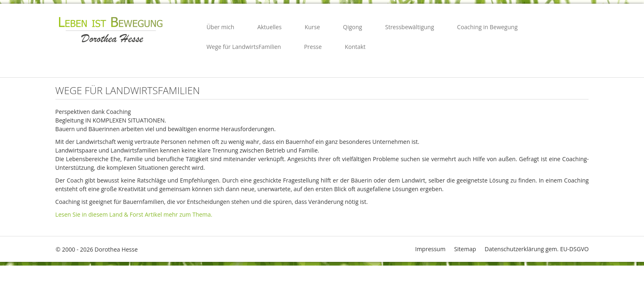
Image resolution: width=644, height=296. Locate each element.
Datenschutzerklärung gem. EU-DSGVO (537, 249)
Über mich (221, 27)
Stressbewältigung (410, 27)
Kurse (312, 27)
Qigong (353, 27)
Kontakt (355, 47)
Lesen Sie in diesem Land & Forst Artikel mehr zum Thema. (134, 214)
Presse (313, 47)
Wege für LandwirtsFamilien (244, 47)
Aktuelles (269, 27)
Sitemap (465, 249)
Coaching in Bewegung (487, 27)
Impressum (430, 249)
